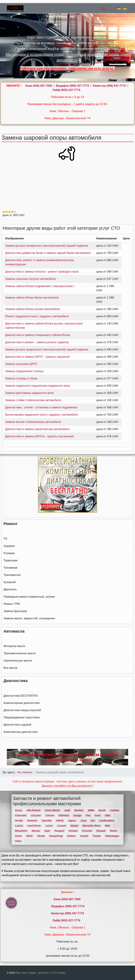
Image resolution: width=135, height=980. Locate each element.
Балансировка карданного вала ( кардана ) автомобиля (42, 415)
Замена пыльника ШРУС (21, 364)
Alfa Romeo (33, 810)
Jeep (83, 821)
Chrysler (36, 815)
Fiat (88, 815)
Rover (114, 831)
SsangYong (56, 836)
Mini (108, 826)
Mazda (74, 826)
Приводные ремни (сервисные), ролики (29, 597)
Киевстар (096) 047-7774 (109, 86)
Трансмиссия (12, 575)
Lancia (19, 826)
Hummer (32, 821)
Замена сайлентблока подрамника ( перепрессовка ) (40, 286)
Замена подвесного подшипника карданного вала (38, 386)
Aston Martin (52, 810)
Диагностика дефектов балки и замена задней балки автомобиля (48, 253)
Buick (102, 810)
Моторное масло (14, 646)
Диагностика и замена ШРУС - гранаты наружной (37, 357)
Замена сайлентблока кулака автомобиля (33, 309)
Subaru (71, 836)
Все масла (10, 668)
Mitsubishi (21, 831)
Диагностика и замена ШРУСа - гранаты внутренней (39, 436)
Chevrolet (21, 815)
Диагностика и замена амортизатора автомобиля (37, 429)
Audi (67, 810)
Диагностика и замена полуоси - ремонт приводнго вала (42, 272)
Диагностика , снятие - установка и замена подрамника (41, 407)
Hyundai (47, 821)
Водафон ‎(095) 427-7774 (73, 86)
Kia (93, 821)
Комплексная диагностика (20, 732)
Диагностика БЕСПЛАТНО (21, 696)
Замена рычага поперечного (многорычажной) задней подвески (47, 246)
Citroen (50, 815)
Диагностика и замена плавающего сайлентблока (38, 335)
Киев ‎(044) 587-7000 (39, 86)
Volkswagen (112, 836)
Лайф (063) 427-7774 (66, 90)
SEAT (30, 836)
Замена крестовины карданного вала (30, 393)
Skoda (41, 836)
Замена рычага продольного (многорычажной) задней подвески (47, 349)
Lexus (49, 826)
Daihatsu (64, 815)
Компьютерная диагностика (22, 703)
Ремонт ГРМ (12, 604)
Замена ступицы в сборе (21, 378)
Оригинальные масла (18, 661)
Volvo (18, 841)
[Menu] (103, 8)
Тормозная (11, 560)
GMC (108, 815)
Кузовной (10, 582)
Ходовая (9, 546)
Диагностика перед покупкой (22, 710)
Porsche (87, 831)
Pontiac (73, 831)
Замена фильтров (15, 611)
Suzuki (84, 836)
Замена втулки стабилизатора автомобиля (33, 422)
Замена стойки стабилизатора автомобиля (33, 400)
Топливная (10, 568)
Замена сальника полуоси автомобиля (30, 279)
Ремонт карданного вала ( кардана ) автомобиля (37, 316)
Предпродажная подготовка (22, 717)
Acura (19, 810)
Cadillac (115, 810)
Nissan (36, 831)
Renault (101, 831)
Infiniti (60, 821)
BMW (91, 810)
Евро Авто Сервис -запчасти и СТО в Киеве (40, 973)
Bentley (79, 810)
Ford (98, 815)
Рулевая (9, 553)
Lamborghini (107, 821)
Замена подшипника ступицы (24, 371)
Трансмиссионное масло (20, 653)
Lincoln (62, 826)
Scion (18, 836)
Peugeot (59, 831)
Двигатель (10, 589)
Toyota (97, 836)
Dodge (78, 815)
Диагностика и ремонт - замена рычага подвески (37, 342)
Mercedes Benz (92, 826)
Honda (19, 821)
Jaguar (72, 821)
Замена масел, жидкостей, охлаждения (29, 618)
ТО (5, 539)
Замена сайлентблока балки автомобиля (32, 298)
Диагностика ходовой (17, 725)
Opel (47, 831)
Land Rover (34, 826)
